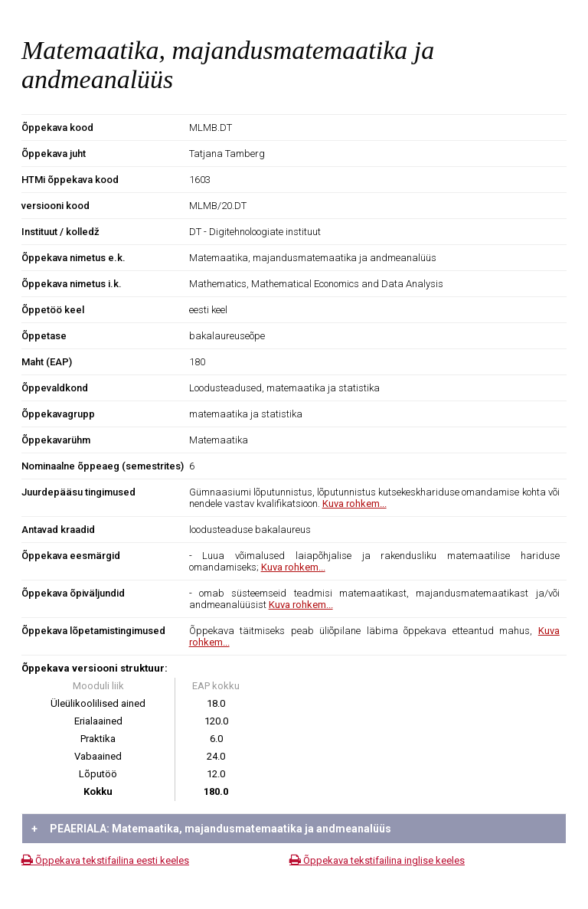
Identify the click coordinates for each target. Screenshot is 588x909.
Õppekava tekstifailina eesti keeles (105, 860)
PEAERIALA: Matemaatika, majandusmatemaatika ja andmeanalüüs (211, 829)
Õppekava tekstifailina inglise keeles (377, 860)
